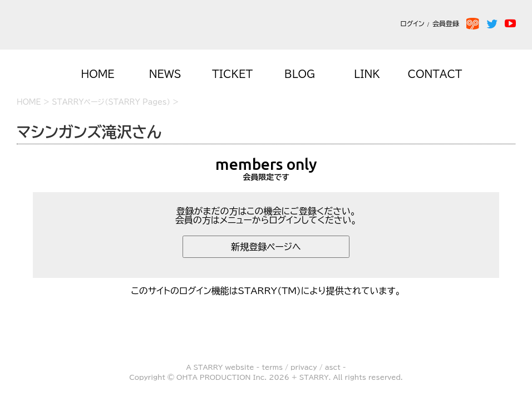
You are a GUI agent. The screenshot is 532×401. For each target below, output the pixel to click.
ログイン (412, 23)
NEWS (165, 74)
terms (272, 367)
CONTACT (435, 74)
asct (333, 367)
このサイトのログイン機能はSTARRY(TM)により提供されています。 (266, 291)
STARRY (208, 367)
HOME (97, 74)
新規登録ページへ (266, 247)
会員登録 (448, 23)
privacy (304, 367)
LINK (367, 74)
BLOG (300, 74)
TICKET (232, 74)
